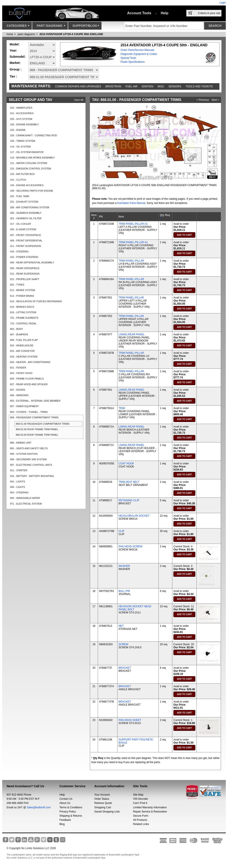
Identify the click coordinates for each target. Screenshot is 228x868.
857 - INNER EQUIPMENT (24, 406)
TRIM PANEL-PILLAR (131, 261)
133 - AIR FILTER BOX (22, 174)
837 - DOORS (18, 390)
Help (165, 13)
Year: (13, 50)
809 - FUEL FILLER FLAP (24, 340)
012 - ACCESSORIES (22, 113)
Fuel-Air (131, 86)
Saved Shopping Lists (107, 812)
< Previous (203, 100)
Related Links (141, 824)
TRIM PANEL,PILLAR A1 (133, 224)
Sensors (175, 86)
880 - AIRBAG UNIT (21, 443)
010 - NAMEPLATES (21, 108)
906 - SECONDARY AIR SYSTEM (28, 459)
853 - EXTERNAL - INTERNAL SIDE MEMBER (35, 401)
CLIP (122, 531)
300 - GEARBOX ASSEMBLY (26, 213)
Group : (16, 69)
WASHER (124, 566)
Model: (15, 44)
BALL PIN (124, 591)
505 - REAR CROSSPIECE (25, 268)
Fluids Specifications (133, 62)
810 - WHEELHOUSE (22, 345)
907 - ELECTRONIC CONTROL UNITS (31, 465)
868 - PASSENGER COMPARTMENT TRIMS (34, 417)
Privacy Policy (68, 812)
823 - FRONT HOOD (21, 373)
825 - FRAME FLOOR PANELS (27, 379)
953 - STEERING (19, 492)
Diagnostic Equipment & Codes (139, 54)
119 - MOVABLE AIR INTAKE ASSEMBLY (32, 158)
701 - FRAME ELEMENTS (24, 318)
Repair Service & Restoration (150, 812)
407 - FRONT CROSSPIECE (26, 235)
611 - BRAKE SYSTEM (23, 290)
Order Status (102, 799)
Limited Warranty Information (150, 807)
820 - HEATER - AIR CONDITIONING (30, 362)
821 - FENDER (18, 368)
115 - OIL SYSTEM (20, 147)
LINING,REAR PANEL (132, 334)
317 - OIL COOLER (20, 224)
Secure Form (141, 816)
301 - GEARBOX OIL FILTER (26, 218)
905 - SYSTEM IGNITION (24, 454)
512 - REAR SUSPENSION (25, 274)
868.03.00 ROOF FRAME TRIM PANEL (37, 435)
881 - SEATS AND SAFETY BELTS (29, 448)
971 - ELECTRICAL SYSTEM (26, 504)
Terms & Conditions (71, 807)
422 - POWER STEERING (24, 257)
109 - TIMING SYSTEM (23, 141)
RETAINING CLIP (129, 500)
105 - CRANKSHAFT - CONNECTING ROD (34, 135)
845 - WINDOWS (19, 395)
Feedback (65, 820)
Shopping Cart (103, 807)
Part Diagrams (51, 27)
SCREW (124, 644)
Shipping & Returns (71, 816)
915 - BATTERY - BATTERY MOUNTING (32, 476)
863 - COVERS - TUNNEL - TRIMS (29, 412)
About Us (65, 803)
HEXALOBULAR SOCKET (134, 516)
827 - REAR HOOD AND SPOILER (29, 384)
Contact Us (66, 799)
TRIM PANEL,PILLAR (131, 298)
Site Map (138, 795)
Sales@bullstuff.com (39, 807)
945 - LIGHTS (18, 487)
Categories (18, 27)
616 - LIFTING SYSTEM (23, 312)
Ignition (147, 86)
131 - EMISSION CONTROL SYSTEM (31, 169)
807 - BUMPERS (19, 334)
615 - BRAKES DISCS (22, 307)
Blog (62, 824)
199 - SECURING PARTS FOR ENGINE (32, 191)
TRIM (122, 408)
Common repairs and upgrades (78, 86)
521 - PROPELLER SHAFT (25, 279)
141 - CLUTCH (18, 180)
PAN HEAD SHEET (130, 720)
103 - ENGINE (18, 130)
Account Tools (139, 13)
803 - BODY (17, 329)
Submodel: (18, 57)
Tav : (13, 76)
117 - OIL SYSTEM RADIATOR (27, 152)
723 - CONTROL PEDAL (23, 323)
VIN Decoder (141, 799)
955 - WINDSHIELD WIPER (25, 498)
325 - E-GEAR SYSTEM (23, 229)
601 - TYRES (17, 285)
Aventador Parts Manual (131, 203)
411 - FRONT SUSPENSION (26, 246)
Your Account (102, 795)
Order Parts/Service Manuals (137, 50)
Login (223, 3)
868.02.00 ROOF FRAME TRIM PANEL (37, 429)
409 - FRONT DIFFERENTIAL (26, 241)
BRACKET (125, 668)
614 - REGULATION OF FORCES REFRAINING (36, 301)
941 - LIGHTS (18, 482)
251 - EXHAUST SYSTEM (24, 202)
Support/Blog (86, 27)
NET (121, 626)
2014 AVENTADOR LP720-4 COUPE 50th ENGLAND (71, 34)
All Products (140, 820)
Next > (215, 100)
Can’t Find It (140, 803)
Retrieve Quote (103, 803)
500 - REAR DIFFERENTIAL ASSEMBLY (32, 262)
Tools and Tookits (199, 86)
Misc (161, 86)
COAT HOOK (126, 464)
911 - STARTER (19, 470)
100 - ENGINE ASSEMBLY (24, 124)
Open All (79, 100)
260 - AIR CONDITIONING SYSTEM (30, 207)
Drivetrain (113, 86)
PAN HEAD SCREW (130, 546)
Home (10, 34)
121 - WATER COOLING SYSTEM (29, 163)
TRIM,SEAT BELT (129, 482)
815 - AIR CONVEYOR (22, 351)
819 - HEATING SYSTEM (24, 357)
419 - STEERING (19, 252)
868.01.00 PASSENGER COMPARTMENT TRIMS (43, 424)
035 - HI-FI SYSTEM (21, 119)
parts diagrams (26, 34)
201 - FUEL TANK (20, 196)
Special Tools (128, 58)
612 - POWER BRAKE (22, 296)
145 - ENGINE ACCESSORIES (27, 185)
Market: (15, 63)
